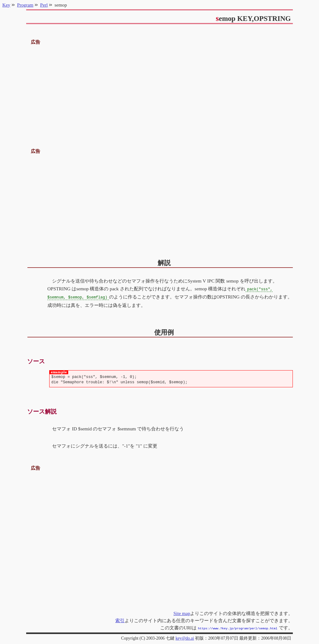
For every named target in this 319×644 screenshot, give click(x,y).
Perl (44, 5)
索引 (120, 620)
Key (6, 5)
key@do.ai (185, 637)
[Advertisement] (160, 90)
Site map (182, 613)
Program (25, 5)
